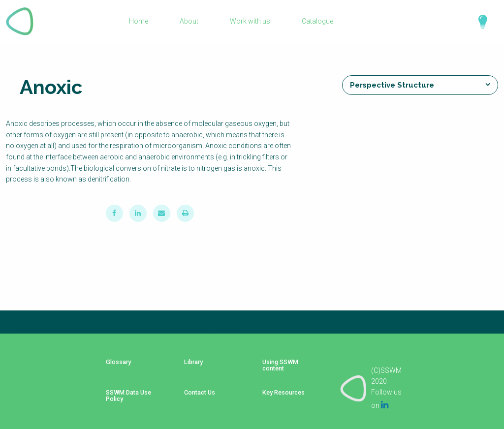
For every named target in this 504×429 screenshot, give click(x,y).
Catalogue (316, 22)
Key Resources (280, 388)
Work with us (250, 22)
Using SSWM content (276, 370)
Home (139, 22)
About (189, 22)
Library (189, 367)
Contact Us (195, 388)
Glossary (115, 367)
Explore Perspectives (478, 22)
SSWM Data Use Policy (125, 392)
